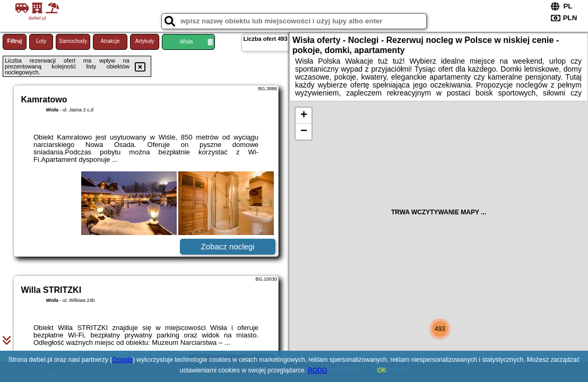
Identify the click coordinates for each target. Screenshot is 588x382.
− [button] (304, 132)
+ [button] (304, 116)
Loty (41, 41)
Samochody (73, 41)
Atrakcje (110, 41)
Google (122, 360)
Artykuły (145, 41)
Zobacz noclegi (228, 246)
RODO (317, 370)
